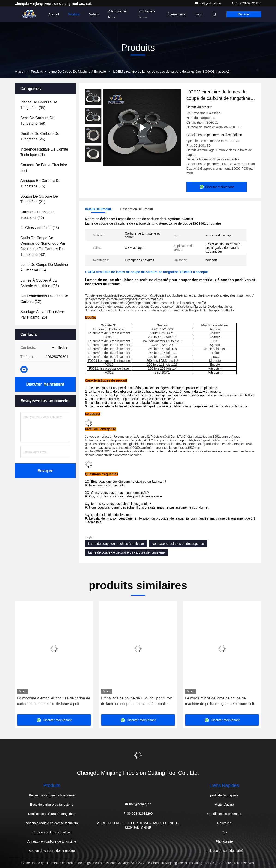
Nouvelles (224, 823)
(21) (39, 199)
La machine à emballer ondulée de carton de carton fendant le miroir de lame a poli (54, 701)
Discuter (244, 14)
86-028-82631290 (246, 3)
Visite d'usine (224, 805)
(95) (39, 105)
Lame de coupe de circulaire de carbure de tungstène (126, 552)
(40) (37, 215)
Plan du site (224, 841)
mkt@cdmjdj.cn (208, 3)
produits (37, 72)
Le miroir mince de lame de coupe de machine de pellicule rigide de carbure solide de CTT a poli (222, 701)
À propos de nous (117, 14)
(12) (44, 299)
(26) (40, 136)
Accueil (54, 14)
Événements (177, 14)
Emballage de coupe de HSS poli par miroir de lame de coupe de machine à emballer (136, 701)
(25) (40, 228)
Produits (74, 14)
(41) (44, 152)
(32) (44, 168)
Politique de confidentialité (224, 851)
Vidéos (94, 14)
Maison (20, 72)
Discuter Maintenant (45, 384)
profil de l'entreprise (224, 795)
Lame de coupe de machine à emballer (78, 72)
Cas (224, 832)
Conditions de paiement (224, 814)
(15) (40, 183)
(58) (37, 121)
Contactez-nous (147, 14)
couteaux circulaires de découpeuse (178, 544)
